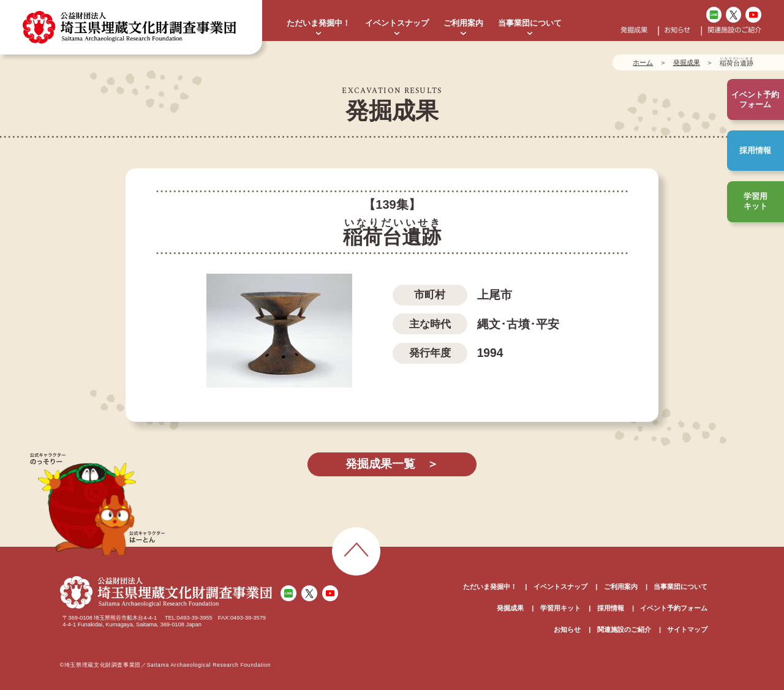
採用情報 (755, 150)
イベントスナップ (397, 23)
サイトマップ (687, 629)
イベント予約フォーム (674, 608)
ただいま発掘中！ (318, 23)
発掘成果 (634, 30)
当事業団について (530, 23)
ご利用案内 (463, 23)
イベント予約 (755, 100)
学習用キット (756, 201)
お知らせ (677, 30)
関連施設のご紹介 (734, 30)
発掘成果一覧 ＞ (392, 464)
